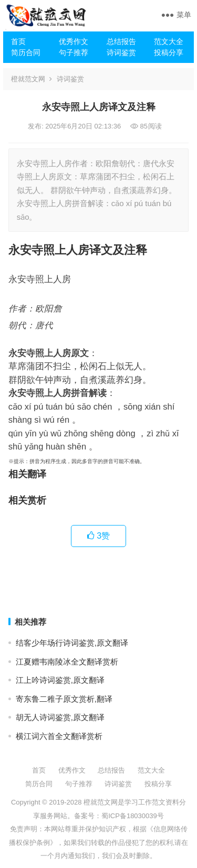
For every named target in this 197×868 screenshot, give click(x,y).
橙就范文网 (28, 79)
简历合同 (26, 52)
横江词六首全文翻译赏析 (59, 736)
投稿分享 (169, 52)
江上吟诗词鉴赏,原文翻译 (60, 680)
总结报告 (121, 41)
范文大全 (169, 41)
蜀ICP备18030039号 (133, 816)
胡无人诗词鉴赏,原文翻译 (60, 717)
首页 (18, 41)
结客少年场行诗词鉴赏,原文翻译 (72, 643)
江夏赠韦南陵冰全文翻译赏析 (67, 662)
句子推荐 (74, 52)
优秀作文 (74, 41)
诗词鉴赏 (121, 52)
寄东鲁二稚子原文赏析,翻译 (64, 699)
